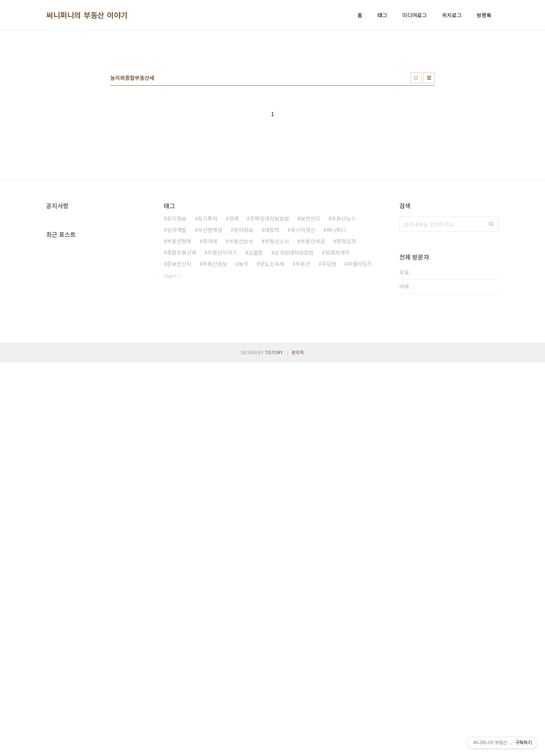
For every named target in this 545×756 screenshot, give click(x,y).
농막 (243, 369)
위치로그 (452, 15)
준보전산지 (179, 369)
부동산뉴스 (344, 324)
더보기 (170, 382)
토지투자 (208, 324)
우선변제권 (210, 335)
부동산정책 (179, 347)
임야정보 (243, 335)
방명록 (484, 15)
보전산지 (310, 324)
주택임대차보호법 (269, 324)
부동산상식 (241, 347)
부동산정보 (215, 369)
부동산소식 (277, 347)
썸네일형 (416, 183)
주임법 (329, 369)
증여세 (210, 347)
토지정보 (177, 324)
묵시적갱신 (303, 335)
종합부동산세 (182, 358)
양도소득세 (272, 369)
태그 (382, 15)
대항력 (272, 335)
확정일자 (346, 347)
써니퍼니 (336, 335)
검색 (491, 330)
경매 (234, 324)
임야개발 (177, 335)
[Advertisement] (272, 95)
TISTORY (274, 746)
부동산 (303, 369)
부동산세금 (313, 347)
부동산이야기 (222, 358)
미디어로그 (415, 15)
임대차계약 (337, 358)
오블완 (256, 358)
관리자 (298, 746)
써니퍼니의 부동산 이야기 (87, 15)
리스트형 (429, 183)
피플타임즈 (360, 369)
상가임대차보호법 (294, 358)
